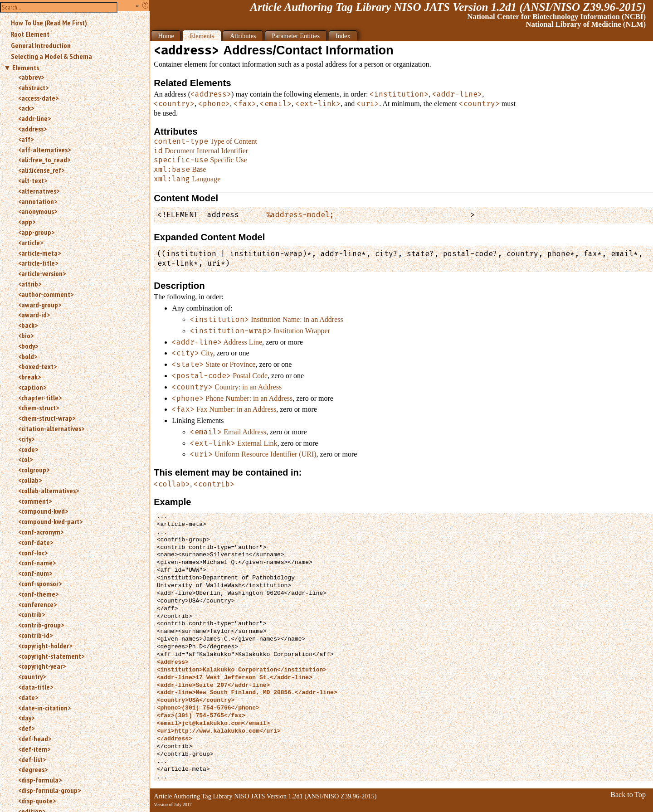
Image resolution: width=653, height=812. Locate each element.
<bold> (28, 356)
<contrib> (32, 614)
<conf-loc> (33, 553)
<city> (26, 439)
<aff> (26, 139)
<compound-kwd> (43, 511)
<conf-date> (36, 542)
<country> (32, 676)
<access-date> (38, 98)
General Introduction (41, 45)
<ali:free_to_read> (44, 160)
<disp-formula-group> (49, 790)
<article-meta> (39, 253)
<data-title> (36, 687)
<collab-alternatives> (49, 491)
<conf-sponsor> (40, 583)
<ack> (26, 108)
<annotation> (38, 201)
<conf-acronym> (41, 532)
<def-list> (32, 759)
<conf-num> (35, 573)
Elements (26, 68)
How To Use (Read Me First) (49, 23)
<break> (29, 377)
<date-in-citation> (44, 708)
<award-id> (34, 315)
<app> (27, 222)
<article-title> (38, 263)
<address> (32, 129)
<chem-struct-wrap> (47, 418)
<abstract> (33, 88)
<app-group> (36, 232)
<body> (28, 346)
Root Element (30, 34)
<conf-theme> (38, 594)
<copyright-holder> (45, 646)
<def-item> (34, 749)
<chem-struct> (39, 408)
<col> (25, 459)
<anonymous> (38, 211)
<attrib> (30, 284)
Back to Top (628, 795)
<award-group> (40, 305)
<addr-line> (34, 118)
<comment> (35, 501)
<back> (28, 325)
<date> (28, 697)
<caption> (32, 387)
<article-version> (42, 273)
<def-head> (35, 739)
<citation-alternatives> (51, 428)
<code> (28, 449)
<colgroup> (34, 470)
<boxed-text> (37, 366)
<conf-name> (37, 563)
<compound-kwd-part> (50, 521)
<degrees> (33, 769)
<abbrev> (31, 77)
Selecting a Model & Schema (51, 56)
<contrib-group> (41, 625)
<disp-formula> (40, 780)
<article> (31, 243)
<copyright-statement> (51, 656)
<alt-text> (33, 180)
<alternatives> (39, 191)
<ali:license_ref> (41, 170)
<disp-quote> (37, 801)
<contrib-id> (35, 635)
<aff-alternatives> (44, 150)
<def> (26, 728)
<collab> (30, 480)
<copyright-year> (42, 666)
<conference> (37, 604)
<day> (26, 718)
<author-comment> (46, 294)
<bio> (26, 335)
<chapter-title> (40, 398)
